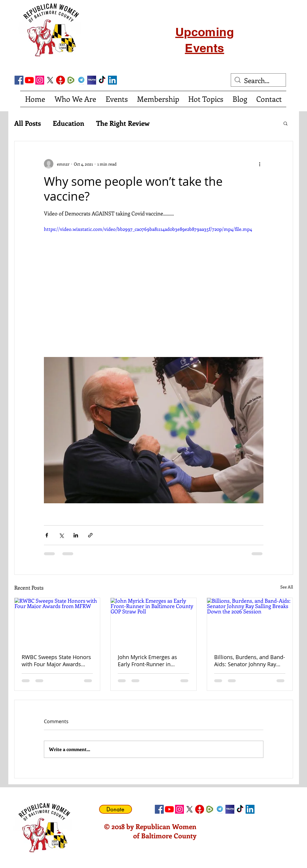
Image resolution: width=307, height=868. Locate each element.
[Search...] (259, 80)
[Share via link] (90, 535)
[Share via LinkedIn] (76, 535)
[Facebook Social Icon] (19, 80)
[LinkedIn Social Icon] (112, 80)
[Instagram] (40, 80)
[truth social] (92, 80)
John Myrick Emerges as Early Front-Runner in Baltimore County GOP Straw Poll (147, 661)
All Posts (28, 123)
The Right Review (123, 123)
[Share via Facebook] (47, 535)
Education (69, 123)
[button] (285, 123)
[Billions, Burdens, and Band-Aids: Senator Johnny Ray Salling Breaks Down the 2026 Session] (250, 622)
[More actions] (260, 164)
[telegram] (81, 80)
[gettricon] (61, 80)
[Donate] (116, 809)
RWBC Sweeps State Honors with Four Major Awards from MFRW (56, 661)
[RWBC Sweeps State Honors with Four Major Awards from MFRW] (57, 622)
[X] (50, 80)
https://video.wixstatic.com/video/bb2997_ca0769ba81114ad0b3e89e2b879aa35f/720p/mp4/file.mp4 (148, 229)
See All (287, 587)
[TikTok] (102, 80)
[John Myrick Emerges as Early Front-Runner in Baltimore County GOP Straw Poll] (153, 622)
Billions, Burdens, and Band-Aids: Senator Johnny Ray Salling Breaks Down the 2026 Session (250, 661)
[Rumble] (71, 80)
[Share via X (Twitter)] (61, 535)
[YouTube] (29, 80)
